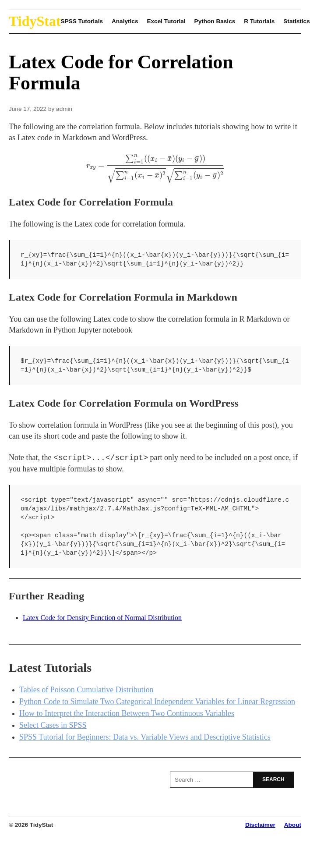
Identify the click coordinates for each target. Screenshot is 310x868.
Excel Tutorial (166, 21)
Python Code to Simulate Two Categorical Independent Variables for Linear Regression (157, 701)
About (293, 825)
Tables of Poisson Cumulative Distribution (86, 690)
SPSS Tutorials (82, 21)
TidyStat (35, 21)
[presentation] (155, 169)
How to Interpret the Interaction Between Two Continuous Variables (127, 713)
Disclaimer (260, 825)
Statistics (296, 21)
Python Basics (215, 21)
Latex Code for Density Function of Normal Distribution (102, 618)
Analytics (125, 21)
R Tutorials (259, 21)
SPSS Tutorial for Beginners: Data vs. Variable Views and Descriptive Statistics (145, 737)
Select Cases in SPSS (53, 725)
